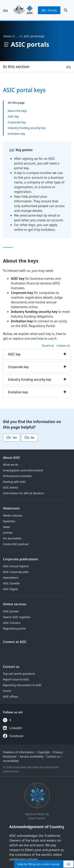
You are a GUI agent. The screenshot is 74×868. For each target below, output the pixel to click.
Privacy (58, 752)
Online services (15, 604)
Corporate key (17, 122)
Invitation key (16, 134)
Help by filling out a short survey (38, 864)
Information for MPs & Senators (24, 493)
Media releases (13, 515)
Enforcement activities (17, 476)
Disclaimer (10, 756)
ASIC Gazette (11, 583)
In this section (16, 67)
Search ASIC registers (17, 617)
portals (49, 10)
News (7, 527)
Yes (12, 438)
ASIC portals (11, 611)
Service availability (32, 756)
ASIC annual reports (16, 566)
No (30, 438)
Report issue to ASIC (16, 679)
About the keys (17, 111)
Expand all (48, 346)
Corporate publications (21, 559)
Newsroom (11, 508)
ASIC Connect (12, 623)
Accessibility (11, 761)
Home (7, 36)
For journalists (12, 538)
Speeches (9, 521)
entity (63, 321)
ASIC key (13, 116)
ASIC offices (11, 697)
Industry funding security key (27, 128)
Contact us (11, 667)
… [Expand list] (17, 36)
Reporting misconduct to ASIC (22, 685)
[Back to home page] (23, 10)
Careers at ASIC (15, 642)
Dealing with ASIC (14, 482)
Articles (8, 533)
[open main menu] (5, 10)
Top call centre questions (19, 674)
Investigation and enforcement (23, 470)
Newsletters (11, 578)
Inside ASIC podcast (16, 544)
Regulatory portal (14, 628)
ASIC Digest (10, 589)
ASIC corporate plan (16, 572)
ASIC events (11, 487)
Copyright (44, 752)
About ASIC (12, 458)
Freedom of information (18, 752)
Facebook (16, 736)
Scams (7, 691)
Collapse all (63, 346)
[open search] (66, 10)
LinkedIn (16, 728)
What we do (11, 465)
